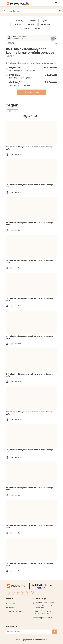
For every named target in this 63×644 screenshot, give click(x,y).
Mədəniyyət (46, 24)
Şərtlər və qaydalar (13, 611)
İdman (37, 28)
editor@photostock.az (44, 618)
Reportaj (32, 24)
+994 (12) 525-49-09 (43, 611)
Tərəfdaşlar (11, 607)
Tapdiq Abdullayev (24, 38)
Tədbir (26, 28)
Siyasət (45, 21)
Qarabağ (19, 21)
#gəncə (12, 111)
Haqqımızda (11, 604)
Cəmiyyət (32, 21)
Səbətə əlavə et (31, 92)
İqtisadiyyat (18, 24)
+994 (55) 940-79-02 (43, 614)
